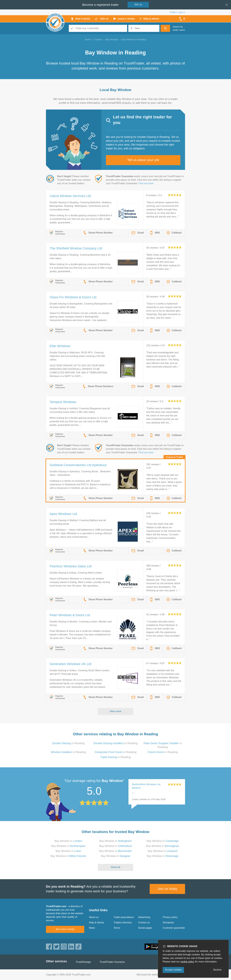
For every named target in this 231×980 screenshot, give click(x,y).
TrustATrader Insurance (112, 962)
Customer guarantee (174, 928)
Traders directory (123, 923)
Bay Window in (68, 841)
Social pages (145, 928)
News (92, 928)
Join (138, 5)
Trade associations (124, 917)
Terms (117, 928)
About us (94, 917)
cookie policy (187, 962)
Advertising (144, 917)
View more (116, 711)
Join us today (167, 889)
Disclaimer (168, 923)
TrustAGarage (83, 962)
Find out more (146, 183)
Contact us (144, 923)
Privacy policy (170, 917)
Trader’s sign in (177, 12)
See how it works (65, 929)
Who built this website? (149, 975)
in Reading (68, 743)
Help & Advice (96, 923)
